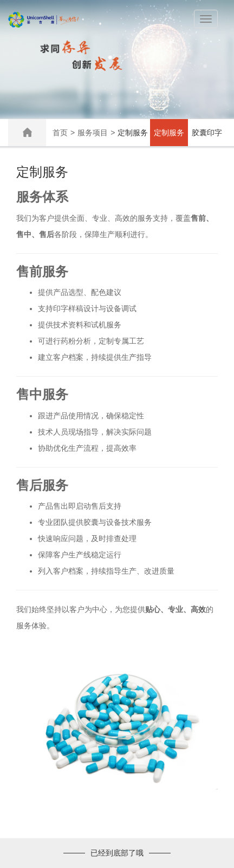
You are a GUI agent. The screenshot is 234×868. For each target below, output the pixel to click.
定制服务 (169, 133)
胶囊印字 (207, 133)
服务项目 (93, 133)
